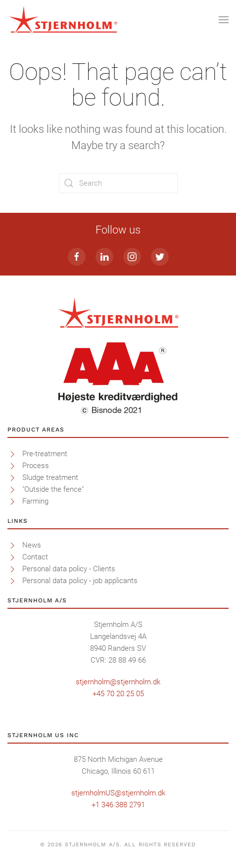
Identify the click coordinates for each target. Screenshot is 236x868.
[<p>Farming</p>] (12, 501)
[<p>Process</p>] (12, 466)
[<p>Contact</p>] (12, 557)
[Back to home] (63, 20)
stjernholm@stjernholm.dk (118, 682)
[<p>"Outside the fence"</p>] (12, 489)
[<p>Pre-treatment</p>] (12, 454)
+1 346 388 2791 (118, 805)
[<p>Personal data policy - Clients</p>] (12, 569)
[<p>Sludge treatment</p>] (12, 477)
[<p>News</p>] (12, 545)
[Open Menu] (224, 20)
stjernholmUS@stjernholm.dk (118, 793)
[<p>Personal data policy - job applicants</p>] (12, 581)
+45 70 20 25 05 (118, 694)
